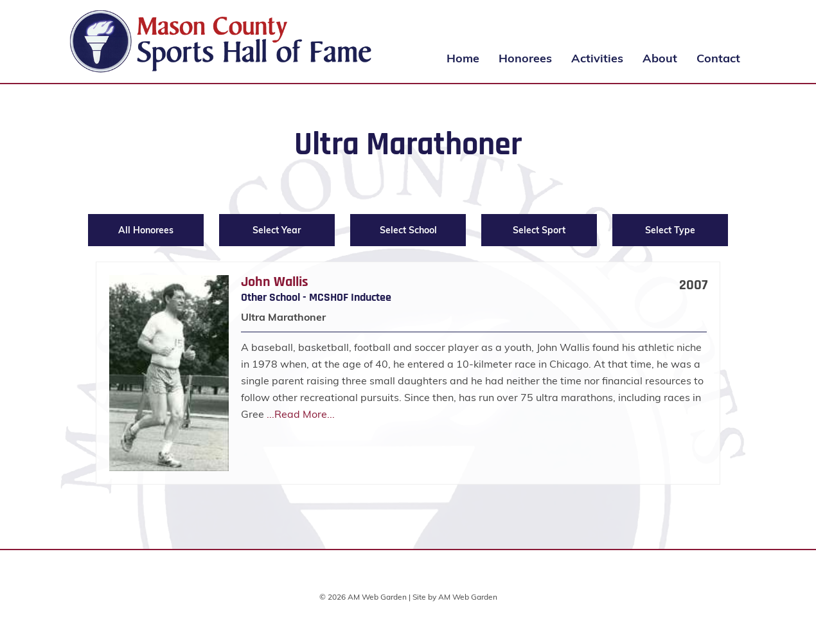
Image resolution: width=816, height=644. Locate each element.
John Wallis (275, 282)
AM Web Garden (468, 597)
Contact (718, 58)
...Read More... (301, 414)
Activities (597, 58)
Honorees (525, 58)
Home (463, 58)
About (660, 58)
